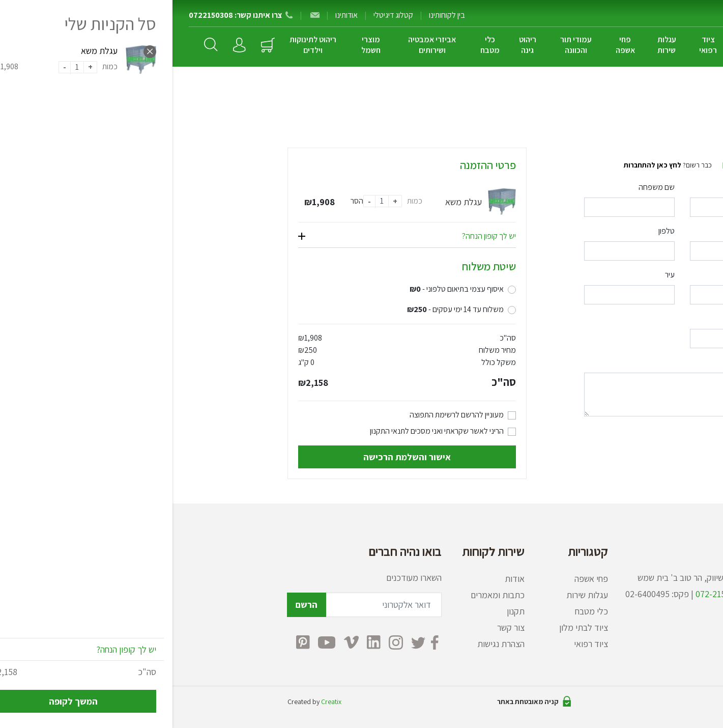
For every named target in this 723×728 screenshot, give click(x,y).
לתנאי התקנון (217, 431)
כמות (242, 201)
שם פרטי (596, 187)
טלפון (494, 231)
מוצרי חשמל (198, 45)
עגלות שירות (494, 45)
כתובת (599, 275)
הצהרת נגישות (328, 644)
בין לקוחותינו (274, 15)
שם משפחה (484, 187)
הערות (599, 362)
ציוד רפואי (536, 45)
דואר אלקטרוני (587, 231)
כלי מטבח (317, 45)
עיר (497, 275)
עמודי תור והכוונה (403, 45)
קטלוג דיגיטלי (221, 15)
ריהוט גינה (355, 45)
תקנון (343, 611)
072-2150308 (547, 594)
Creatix (159, 702)
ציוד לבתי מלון (580, 45)
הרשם (134, 605)
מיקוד (600, 318)
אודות (342, 579)
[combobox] (457, 295)
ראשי (600, 97)
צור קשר (338, 627)
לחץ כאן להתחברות (480, 165)
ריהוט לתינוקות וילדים (140, 45)
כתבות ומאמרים (325, 595)
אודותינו (174, 15)
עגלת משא (291, 202)
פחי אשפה (453, 45)
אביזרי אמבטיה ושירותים (259, 45)
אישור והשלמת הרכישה (235, 457)
